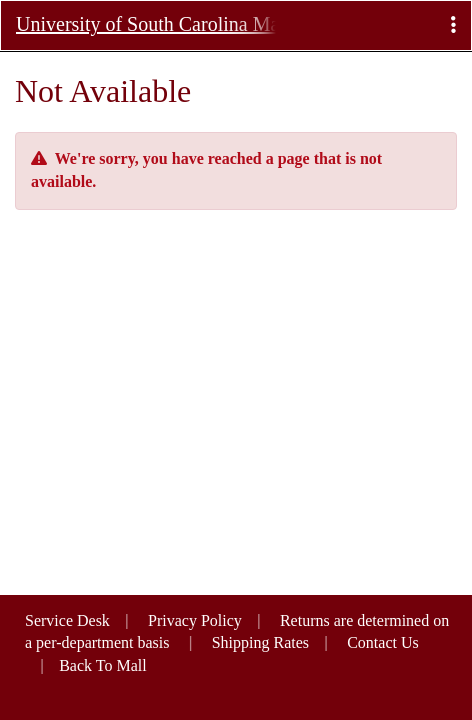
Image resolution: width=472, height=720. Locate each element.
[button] (453, 25)
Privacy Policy (195, 620)
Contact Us (383, 642)
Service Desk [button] (67, 620)
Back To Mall (102, 665)
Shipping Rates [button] (260, 642)
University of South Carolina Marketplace (146, 24)
